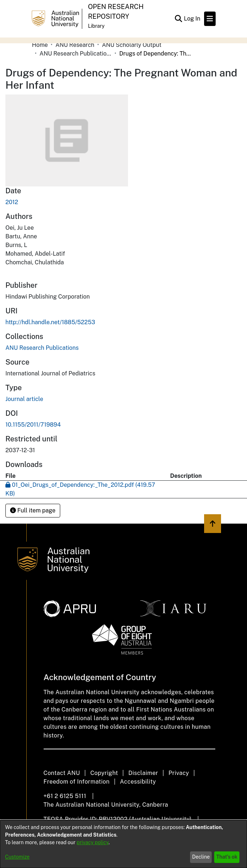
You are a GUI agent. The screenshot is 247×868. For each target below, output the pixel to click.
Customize (17, 857)
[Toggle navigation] (210, 19)
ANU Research (75, 45)
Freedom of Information (77, 782)
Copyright (104, 773)
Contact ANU (62, 773)
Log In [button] (193, 19)
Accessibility (138, 782)
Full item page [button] (33, 510)
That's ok (227, 857)
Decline (201, 857)
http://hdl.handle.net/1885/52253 (50, 322)
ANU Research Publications (76, 54)
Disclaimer (143, 773)
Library (96, 26)
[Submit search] (179, 19)
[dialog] (123, 844)
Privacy (179, 773)
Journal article (24, 399)
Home (40, 45)
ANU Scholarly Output (132, 45)
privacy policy (93, 842)
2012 (12, 202)
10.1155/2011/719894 (33, 425)
